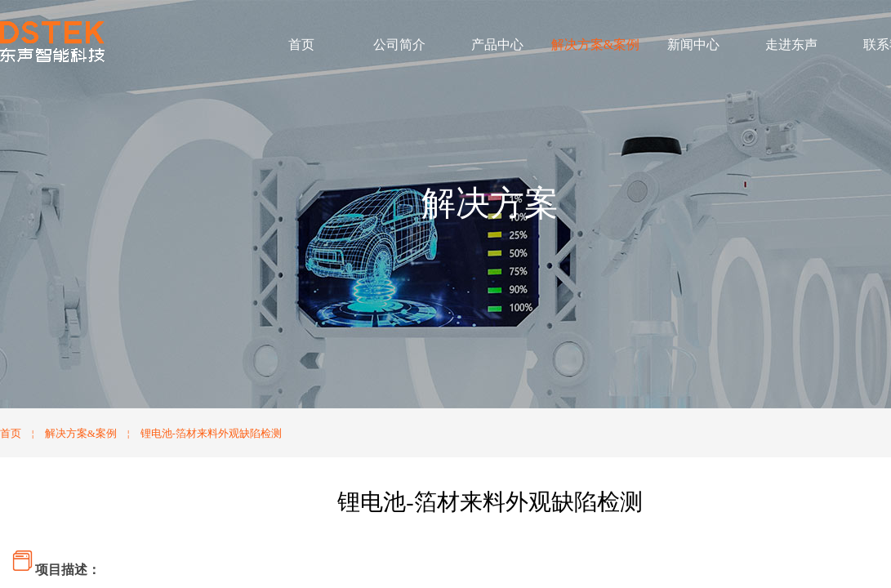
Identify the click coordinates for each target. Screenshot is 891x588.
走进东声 (791, 45)
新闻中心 (693, 45)
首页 (301, 45)
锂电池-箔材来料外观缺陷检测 (211, 433)
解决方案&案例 (595, 45)
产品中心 (497, 45)
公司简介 (399, 45)
